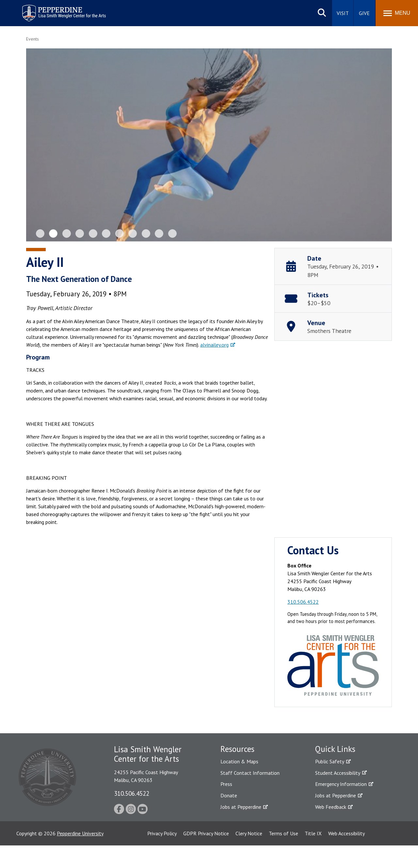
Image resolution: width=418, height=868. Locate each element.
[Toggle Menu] (397, 13)
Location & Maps (239, 761)
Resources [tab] (237, 749)
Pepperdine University (80, 833)
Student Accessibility (338, 773)
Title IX (313, 833)
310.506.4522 (303, 602)
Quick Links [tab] (335, 749)
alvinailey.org (214, 345)
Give (364, 13)
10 (159, 234)
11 (172, 234)
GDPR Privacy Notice (206, 833)
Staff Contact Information (250, 773)
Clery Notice (249, 833)
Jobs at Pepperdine (241, 807)
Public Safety (330, 761)
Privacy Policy (162, 833)
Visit (343, 13)
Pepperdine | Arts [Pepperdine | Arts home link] (39, 6)
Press (226, 784)
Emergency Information (341, 784)
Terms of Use (283, 833)
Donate (229, 795)
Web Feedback (331, 807)
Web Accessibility (346, 833)
